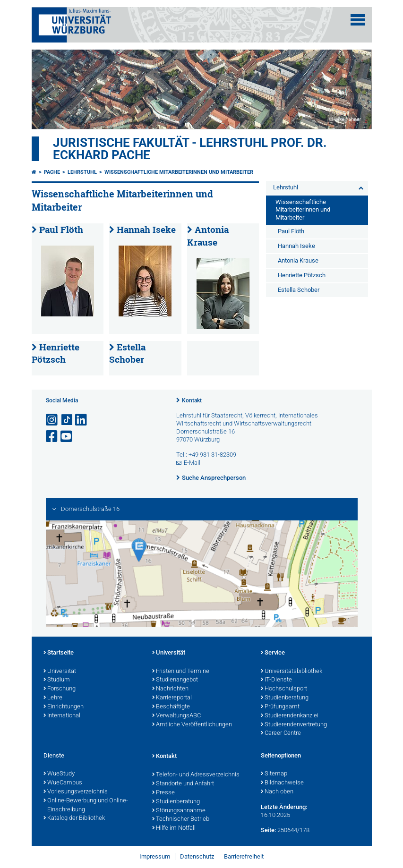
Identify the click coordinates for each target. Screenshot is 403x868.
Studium (57, 680)
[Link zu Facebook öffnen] (52, 437)
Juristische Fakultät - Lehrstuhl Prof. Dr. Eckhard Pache (190, 149)
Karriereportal (172, 698)
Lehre (53, 698)
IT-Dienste (276, 680)
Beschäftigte (171, 707)
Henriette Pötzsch (56, 353)
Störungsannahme (179, 811)
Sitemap (274, 774)
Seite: (268, 830)
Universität (60, 672)
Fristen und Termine (181, 672)
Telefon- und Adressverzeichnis (196, 775)
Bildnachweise (282, 783)
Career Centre (281, 733)
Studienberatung (285, 698)
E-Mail (192, 463)
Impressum (155, 856)
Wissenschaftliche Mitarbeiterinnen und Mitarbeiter (179, 172)
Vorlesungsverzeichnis (76, 792)
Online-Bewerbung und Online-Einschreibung (86, 805)
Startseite (59, 653)
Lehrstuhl (82, 172)
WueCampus (63, 783)
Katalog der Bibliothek (74, 818)
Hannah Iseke (146, 230)
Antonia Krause (298, 260)
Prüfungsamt (280, 707)
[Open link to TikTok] (67, 420)
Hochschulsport (284, 689)
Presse (163, 793)
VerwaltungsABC (176, 716)
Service (273, 653)
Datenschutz (197, 856)
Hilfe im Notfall (174, 828)
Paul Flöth (61, 230)
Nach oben (277, 792)
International (62, 716)
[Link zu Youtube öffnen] (67, 437)
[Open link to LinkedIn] (82, 420)
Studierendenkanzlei (290, 716)
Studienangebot (175, 680)
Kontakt (192, 400)
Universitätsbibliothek (292, 672)
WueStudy (59, 774)
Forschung (60, 689)
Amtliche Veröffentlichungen (192, 725)
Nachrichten (170, 689)
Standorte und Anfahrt (183, 784)
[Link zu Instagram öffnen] (52, 420)
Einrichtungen (64, 707)
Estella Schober (127, 353)
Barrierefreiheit (244, 856)
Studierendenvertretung (294, 725)
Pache (52, 172)
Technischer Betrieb (181, 819)
